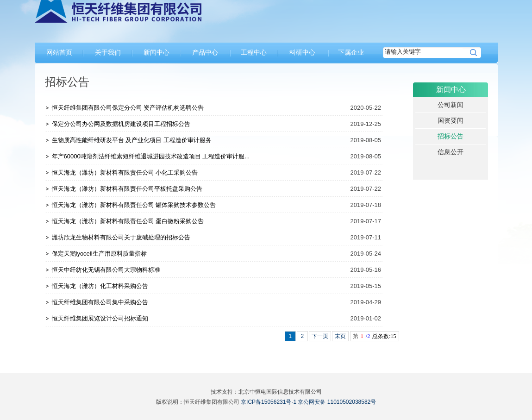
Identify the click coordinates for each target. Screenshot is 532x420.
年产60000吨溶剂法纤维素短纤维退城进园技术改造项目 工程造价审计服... (151, 156)
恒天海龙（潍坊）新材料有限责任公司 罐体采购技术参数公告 (134, 205)
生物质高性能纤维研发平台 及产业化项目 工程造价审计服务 (132, 140)
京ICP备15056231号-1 (269, 402)
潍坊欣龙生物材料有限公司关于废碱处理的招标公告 (121, 237)
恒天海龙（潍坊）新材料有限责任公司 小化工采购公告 (125, 172)
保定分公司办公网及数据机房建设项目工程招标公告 (121, 124)
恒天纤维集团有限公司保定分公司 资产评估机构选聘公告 (128, 108)
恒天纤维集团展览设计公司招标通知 (100, 318)
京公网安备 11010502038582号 (337, 402)
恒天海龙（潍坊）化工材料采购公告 (100, 286)
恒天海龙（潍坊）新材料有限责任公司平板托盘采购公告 (127, 189)
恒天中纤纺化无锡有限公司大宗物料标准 (106, 270)
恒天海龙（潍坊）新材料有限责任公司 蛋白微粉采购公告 (128, 221)
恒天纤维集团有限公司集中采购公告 (100, 302)
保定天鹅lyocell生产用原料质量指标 (99, 254)
